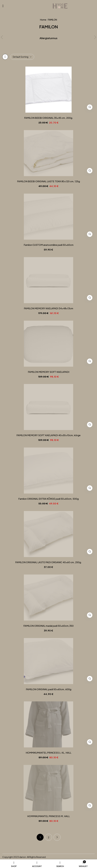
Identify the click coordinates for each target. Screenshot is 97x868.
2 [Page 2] (49, 837)
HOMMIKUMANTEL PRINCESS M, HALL (48, 816)
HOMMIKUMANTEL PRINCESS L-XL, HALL (48, 753)
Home (43, 20)
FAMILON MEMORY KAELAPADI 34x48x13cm (48, 308)
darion (23, 857)
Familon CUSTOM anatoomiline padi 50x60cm (49, 245)
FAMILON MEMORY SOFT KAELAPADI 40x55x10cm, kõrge (48, 435)
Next (57, 837)
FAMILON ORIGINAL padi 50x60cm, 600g (49, 689)
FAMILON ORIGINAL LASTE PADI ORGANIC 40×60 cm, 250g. (48, 562)
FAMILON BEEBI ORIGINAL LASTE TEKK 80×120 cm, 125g (48, 181)
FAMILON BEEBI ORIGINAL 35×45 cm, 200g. (49, 118)
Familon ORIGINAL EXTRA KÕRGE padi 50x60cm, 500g (48, 499)
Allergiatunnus (48, 38)
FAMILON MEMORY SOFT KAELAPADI (49, 372)
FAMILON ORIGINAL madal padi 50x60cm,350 (48, 626)
